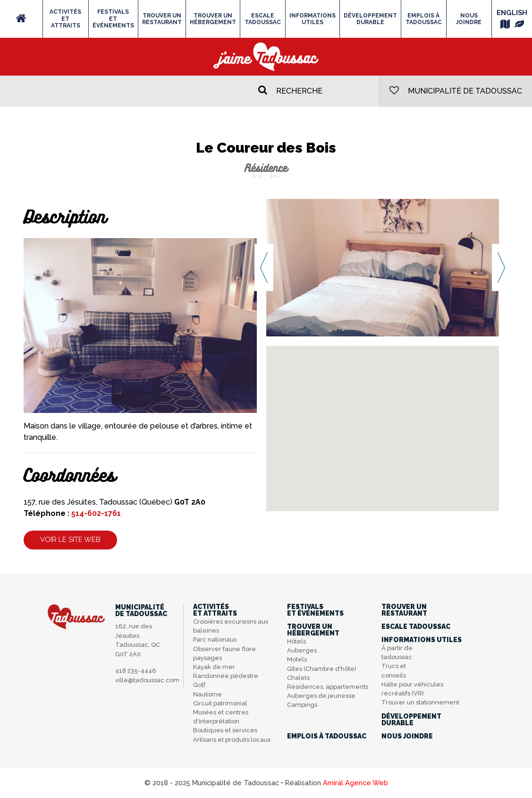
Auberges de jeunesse (321, 696)
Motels (297, 659)
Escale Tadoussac (263, 19)
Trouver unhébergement (213, 19)
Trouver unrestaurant (162, 19)
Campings (302, 705)
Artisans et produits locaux (232, 740)
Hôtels (296, 641)
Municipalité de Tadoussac (456, 90)
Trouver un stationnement (420, 702)
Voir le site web (70, 540)
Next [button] (501, 267)
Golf (199, 685)
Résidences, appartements (328, 687)
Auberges (302, 650)
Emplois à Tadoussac (424, 19)
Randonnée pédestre (226, 676)
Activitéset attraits (65, 19)
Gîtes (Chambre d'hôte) (322, 669)
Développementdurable (370, 19)
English (512, 13)
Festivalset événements (113, 19)
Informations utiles (312, 19)
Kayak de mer (214, 667)
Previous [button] (264, 267)
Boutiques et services (225, 730)
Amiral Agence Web (355, 783)
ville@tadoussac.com (147, 680)
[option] (383, 267)
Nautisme (207, 694)
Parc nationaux (215, 639)
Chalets (298, 678)
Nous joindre (469, 19)
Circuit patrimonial (220, 703)
